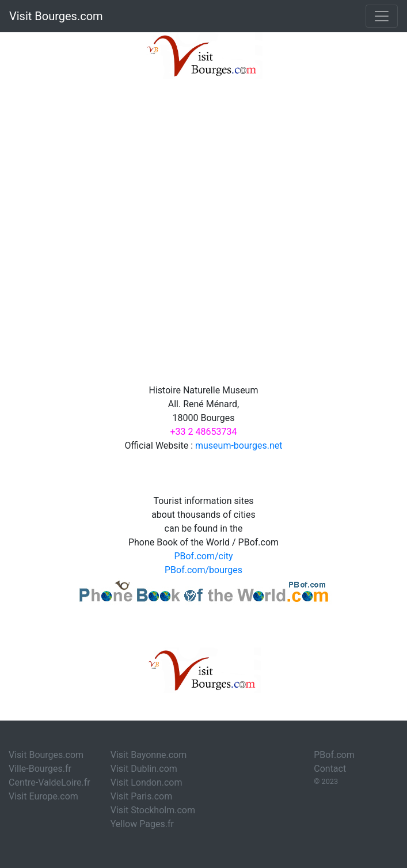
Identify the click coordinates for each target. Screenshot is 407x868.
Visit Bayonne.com (149, 755)
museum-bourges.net (239, 446)
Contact (330, 769)
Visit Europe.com (43, 796)
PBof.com (334, 755)
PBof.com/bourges (203, 570)
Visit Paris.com (141, 796)
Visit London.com (147, 782)
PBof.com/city (203, 556)
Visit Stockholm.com (153, 810)
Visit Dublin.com (144, 769)
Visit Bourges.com (56, 16)
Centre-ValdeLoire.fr (50, 782)
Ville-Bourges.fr (40, 769)
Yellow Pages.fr (142, 824)
